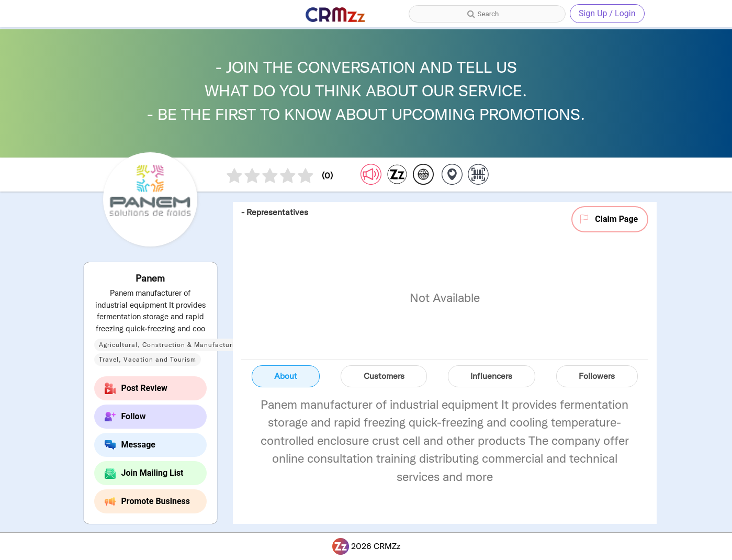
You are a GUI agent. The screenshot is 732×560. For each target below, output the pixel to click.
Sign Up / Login (607, 13)
